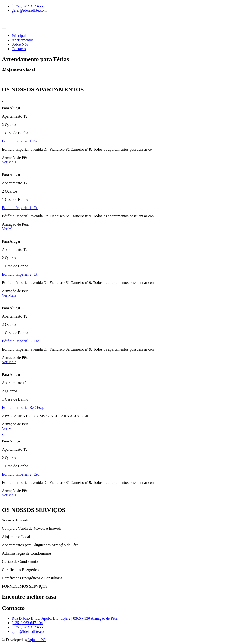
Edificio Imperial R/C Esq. (23, 408)
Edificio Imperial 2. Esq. (21, 474)
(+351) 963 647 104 (27, 623)
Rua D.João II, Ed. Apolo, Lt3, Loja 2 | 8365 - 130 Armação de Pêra (65, 618)
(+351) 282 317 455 (27, 627)
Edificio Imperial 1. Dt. (20, 208)
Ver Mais (9, 162)
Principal (19, 36)
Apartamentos (23, 40)
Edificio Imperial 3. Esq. (21, 341)
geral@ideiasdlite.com (29, 631)
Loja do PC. (37, 640)
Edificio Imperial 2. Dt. (20, 274)
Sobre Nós (20, 44)
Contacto (19, 49)
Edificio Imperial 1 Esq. (21, 141)
